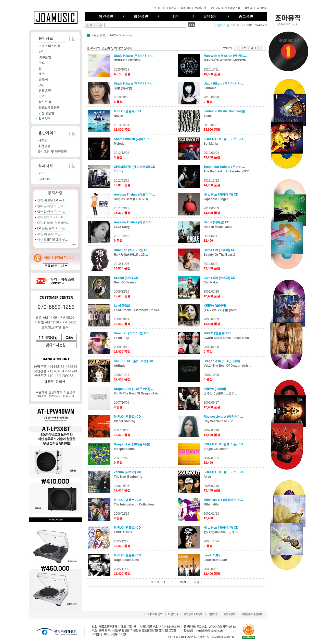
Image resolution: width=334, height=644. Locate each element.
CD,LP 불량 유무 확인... (53, 223)
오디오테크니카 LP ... (52, 217)
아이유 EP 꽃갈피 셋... (53, 240)
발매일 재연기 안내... (52, 206)
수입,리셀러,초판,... (50, 234)
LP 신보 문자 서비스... (52, 228)
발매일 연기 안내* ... (51, 212)
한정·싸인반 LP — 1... (52, 200)
